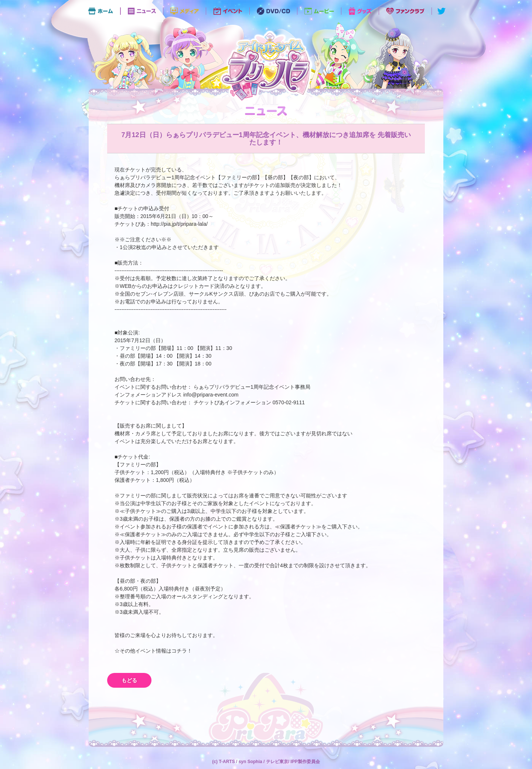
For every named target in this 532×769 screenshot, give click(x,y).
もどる (129, 680)
